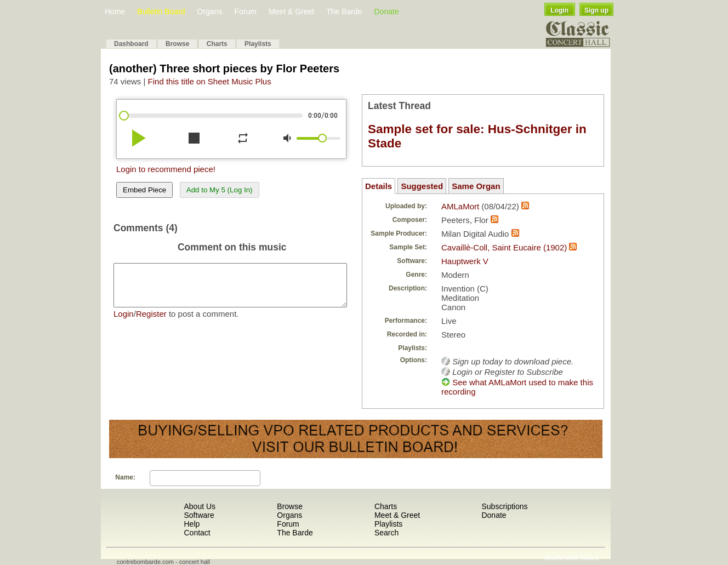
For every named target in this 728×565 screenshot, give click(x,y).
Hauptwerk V (465, 261)
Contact (197, 533)
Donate (387, 12)
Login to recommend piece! (166, 169)
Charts (217, 44)
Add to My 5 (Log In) (220, 190)
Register (151, 322)
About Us (200, 506)
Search (386, 533)
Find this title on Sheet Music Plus (210, 81)
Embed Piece (144, 190)
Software (199, 515)
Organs (210, 12)
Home (115, 12)
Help (192, 524)
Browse (177, 44)
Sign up (596, 10)
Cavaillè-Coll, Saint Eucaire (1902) (504, 247)
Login (559, 10)
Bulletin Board (161, 12)
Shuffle (554, 558)
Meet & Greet (291, 12)
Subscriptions (504, 506)
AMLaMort (460, 206)
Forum (245, 12)
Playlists (258, 44)
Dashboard (131, 44)
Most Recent (582, 558)
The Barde (344, 12)
